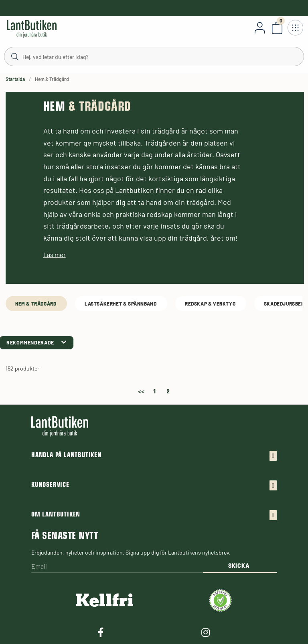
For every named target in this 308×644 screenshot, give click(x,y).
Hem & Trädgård (36, 304)
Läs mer (55, 254)
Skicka (239, 566)
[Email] (117, 567)
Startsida (15, 79)
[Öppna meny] (295, 28)
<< (141, 390)
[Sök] (154, 56)
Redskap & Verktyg (211, 304)
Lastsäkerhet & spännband (121, 304)
